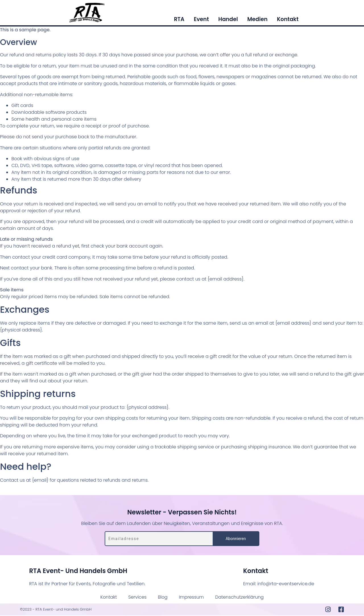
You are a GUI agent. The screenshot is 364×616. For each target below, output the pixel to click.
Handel (228, 20)
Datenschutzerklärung (240, 597)
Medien (257, 20)
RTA (179, 20)
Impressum (191, 597)
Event (201, 20)
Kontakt (288, 20)
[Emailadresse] (159, 539)
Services (137, 597)
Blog (162, 597)
